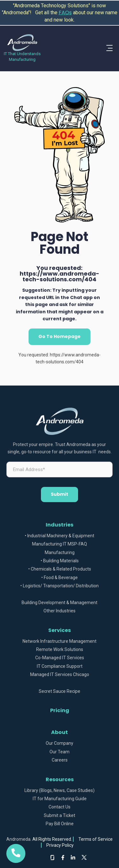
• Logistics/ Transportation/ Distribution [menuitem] (60, 586)
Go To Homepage (60, 336)
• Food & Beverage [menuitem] (60, 578)
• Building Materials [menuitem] (60, 561)
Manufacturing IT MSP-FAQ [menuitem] (60, 544)
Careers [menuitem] (60, 760)
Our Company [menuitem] (60, 743)
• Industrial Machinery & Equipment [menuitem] (60, 536)
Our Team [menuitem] (60, 752)
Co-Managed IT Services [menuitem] (60, 658)
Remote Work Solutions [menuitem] (60, 650)
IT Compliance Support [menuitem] (60, 666)
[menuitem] (60, 594)
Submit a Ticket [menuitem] (60, 816)
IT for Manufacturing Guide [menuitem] (60, 799)
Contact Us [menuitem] (60, 807)
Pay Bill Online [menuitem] (60, 824)
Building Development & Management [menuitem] (60, 603)
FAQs (65, 13)
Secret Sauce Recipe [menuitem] (60, 691)
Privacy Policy (60, 845)
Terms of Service (96, 839)
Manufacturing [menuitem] (60, 553)
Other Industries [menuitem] (60, 611)
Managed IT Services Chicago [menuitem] (60, 675)
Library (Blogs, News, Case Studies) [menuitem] (60, 791)
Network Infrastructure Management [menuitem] (60, 641)
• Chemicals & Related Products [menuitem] (60, 569)
